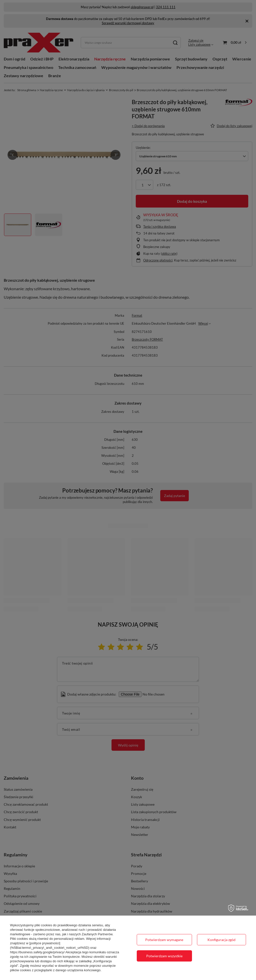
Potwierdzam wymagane (164, 940)
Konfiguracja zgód (221, 940)
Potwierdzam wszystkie (164, 956)
